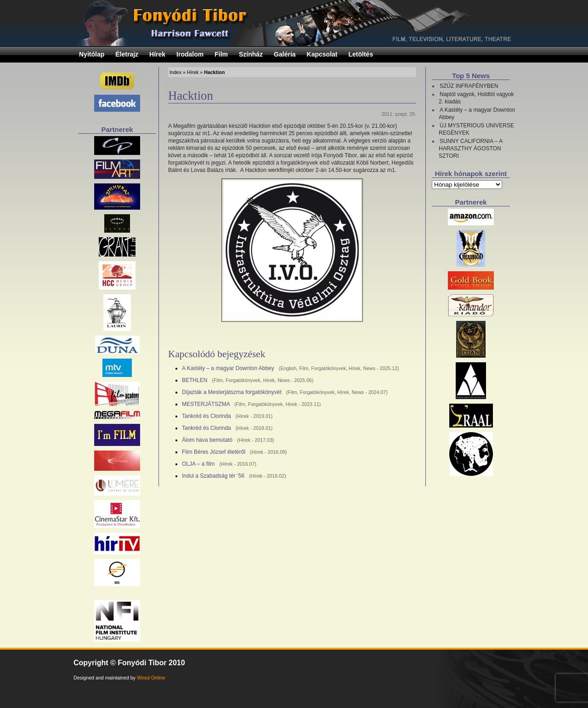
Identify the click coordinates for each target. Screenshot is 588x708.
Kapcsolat (322, 54)
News (369, 368)
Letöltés (361, 54)
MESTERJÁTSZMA (206, 404)
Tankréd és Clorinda (206, 416)
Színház (251, 54)
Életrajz (127, 54)
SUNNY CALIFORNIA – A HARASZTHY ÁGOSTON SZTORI (471, 148)
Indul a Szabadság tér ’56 (213, 476)
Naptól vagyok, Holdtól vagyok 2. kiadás (476, 98)
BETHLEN (195, 380)
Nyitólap (92, 54)
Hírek (157, 54)
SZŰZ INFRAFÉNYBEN (469, 86)
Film (221, 54)
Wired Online (151, 678)
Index (175, 72)
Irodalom (190, 54)
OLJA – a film (198, 464)
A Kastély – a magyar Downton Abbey (228, 368)
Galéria (285, 54)
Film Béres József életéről (214, 452)
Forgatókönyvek (328, 368)
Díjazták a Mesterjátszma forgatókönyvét (232, 392)
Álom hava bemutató (207, 440)
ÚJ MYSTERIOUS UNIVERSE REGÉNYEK (476, 129)
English (288, 368)
